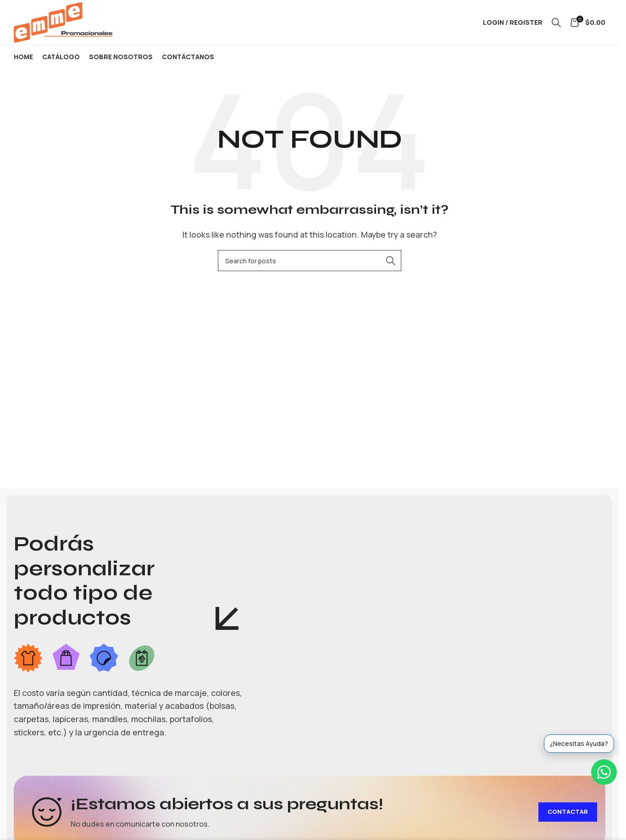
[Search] (556, 24)
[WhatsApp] (604, 772)
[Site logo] (66, 23)
